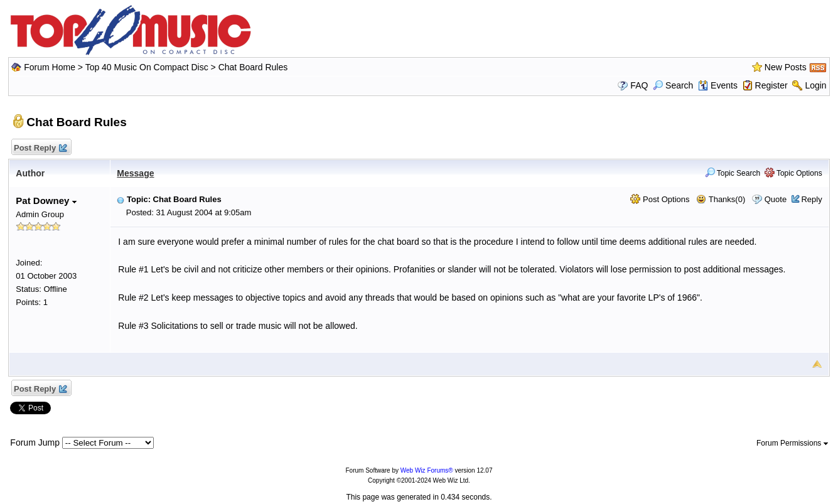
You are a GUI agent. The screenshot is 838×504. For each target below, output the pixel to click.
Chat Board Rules (253, 67)
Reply (811, 199)
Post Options (660, 199)
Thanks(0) (721, 199)
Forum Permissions (792, 443)
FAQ (639, 85)
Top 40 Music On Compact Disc (148, 67)
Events (718, 85)
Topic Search (733, 173)
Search (673, 85)
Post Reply (40, 148)
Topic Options (793, 173)
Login (815, 85)
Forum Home (50, 67)
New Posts (786, 67)
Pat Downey (46, 201)
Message (135, 173)
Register (771, 85)
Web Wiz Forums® (427, 470)
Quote (776, 199)
